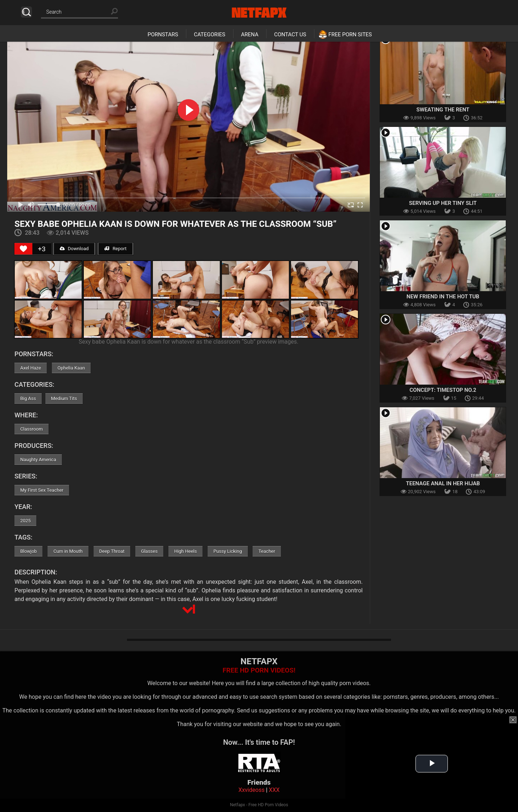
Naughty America (38, 460)
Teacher (267, 551)
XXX (274, 790)
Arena (250, 35)
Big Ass (28, 398)
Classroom (31, 429)
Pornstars (163, 35)
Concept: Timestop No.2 (443, 390)
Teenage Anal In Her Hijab (443, 483)
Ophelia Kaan (71, 368)
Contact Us (290, 35)
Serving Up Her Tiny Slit (443, 203)
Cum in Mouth (68, 551)
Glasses (149, 551)
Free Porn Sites (350, 35)
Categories (210, 35)
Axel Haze (31, 368)
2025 (25, 521)
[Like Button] (23, 249)
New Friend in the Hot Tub (443, 297)
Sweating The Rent (443, 110)
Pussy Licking (228, 551)
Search (26, 12)
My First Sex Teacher (42, 490)
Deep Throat (112, 551)
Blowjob (28, 551)
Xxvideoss (252, 790)
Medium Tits (64, 398)
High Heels (185, 551)
